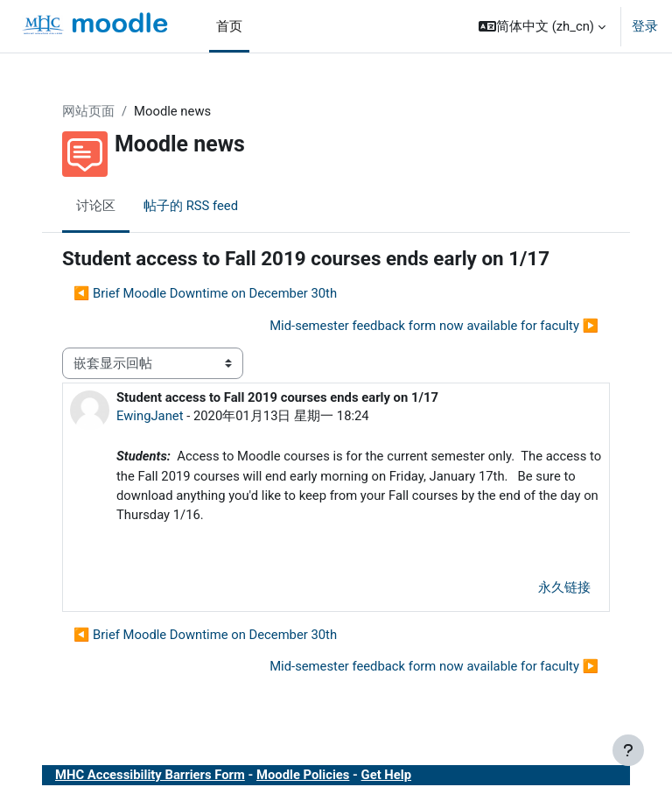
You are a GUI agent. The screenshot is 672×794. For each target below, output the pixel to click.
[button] (542, 26)
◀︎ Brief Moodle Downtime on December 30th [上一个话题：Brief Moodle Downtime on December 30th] (205, 293)
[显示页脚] (628, 750)
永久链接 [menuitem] (564, 587)
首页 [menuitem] (229, 26)
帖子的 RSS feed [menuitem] (191, 206)
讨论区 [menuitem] (96, 206)
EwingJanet (150, 416)
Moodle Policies (303, 775)
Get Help (386, 775)
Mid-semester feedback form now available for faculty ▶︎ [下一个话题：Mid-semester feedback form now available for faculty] (434, 326)
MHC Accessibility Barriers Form (150, 775)
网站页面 (88, 111)
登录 (645, 26)
